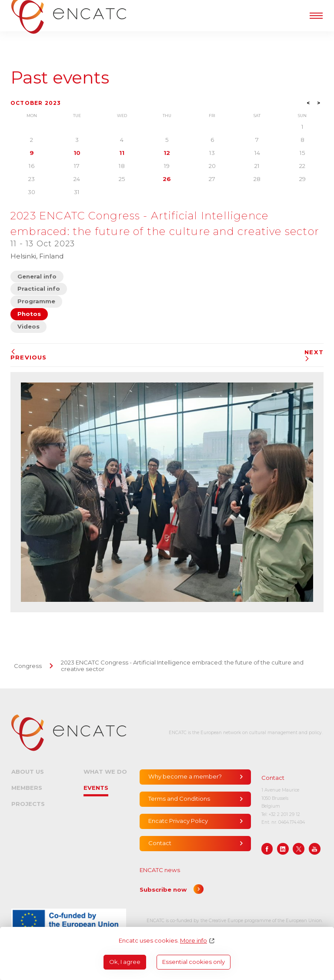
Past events (60, 78)
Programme (36, 301)
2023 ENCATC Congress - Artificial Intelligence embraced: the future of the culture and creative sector (182, 666)
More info (194, 941)
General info (37, 276)
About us (28, 772)
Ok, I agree (125, 962)
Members (27, 788)
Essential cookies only (194, 962)
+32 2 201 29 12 (284, 814)
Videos (28, 326)
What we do (105, 772)
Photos (29, 314)
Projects (28, 804)
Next (314, 355)
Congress (28, 666)
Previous (29, 355)
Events (96, 788)
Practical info (39, 289)
